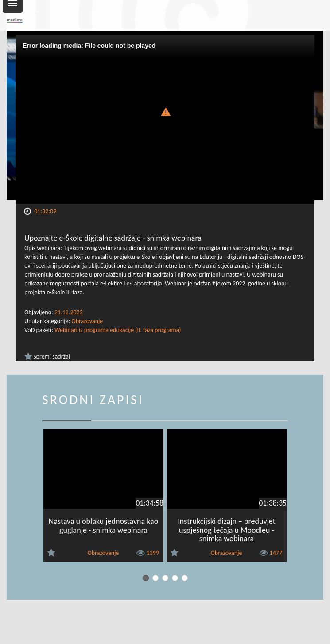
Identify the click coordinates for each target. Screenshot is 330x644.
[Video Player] (165, 120)
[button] (165, 108)
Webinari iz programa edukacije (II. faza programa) (118, 330)
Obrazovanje (87, 321)
